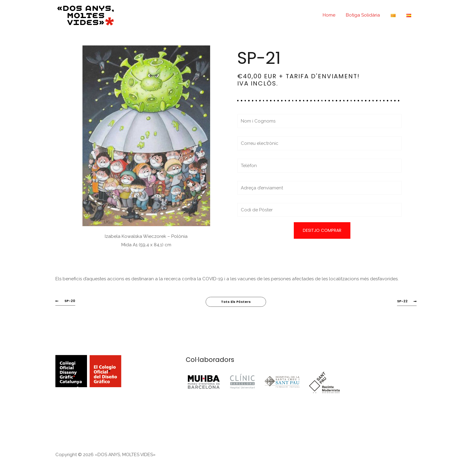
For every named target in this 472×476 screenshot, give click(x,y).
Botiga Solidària (367, 15)
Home (335, 15)
